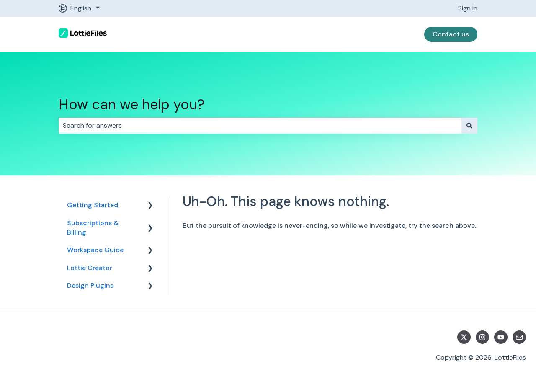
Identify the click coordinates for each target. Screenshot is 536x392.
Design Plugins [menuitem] (90, 285)
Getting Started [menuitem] (93, 205)
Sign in (468, 8)
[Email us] (519, 337)
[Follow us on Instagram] (482, 337)
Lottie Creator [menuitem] (90, 268)
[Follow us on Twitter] (464, 337)
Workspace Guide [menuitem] (95, 250)
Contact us (451, 34)
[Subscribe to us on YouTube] (501, 337)
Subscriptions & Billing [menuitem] (93, 228)
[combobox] (260, 126)
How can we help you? (132, 104)
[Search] (469, 126)
